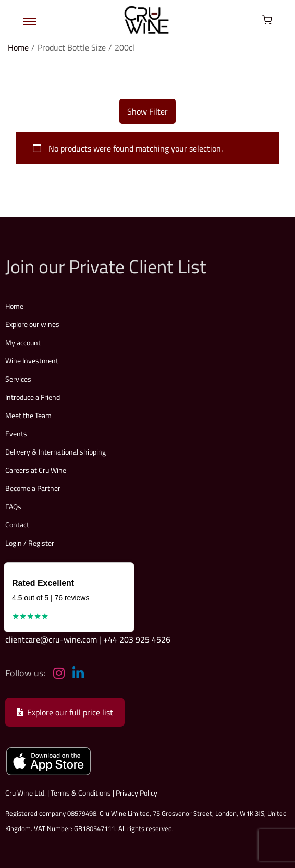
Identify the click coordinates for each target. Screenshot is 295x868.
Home (18, 47)
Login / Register (30, 543)
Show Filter (147, 111)
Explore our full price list (65, 712)
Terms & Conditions (81, 793)
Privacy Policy (137, 793)
